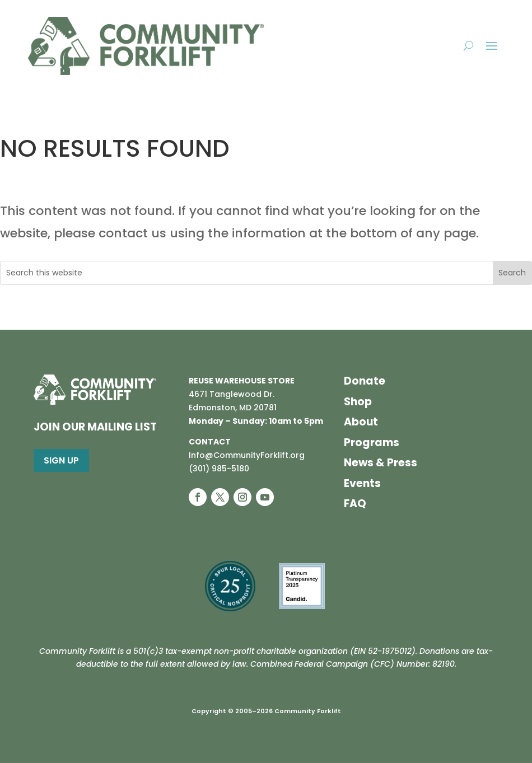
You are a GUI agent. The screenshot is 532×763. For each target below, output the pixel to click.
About (361, 422)
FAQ (355, 504)
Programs (372, 443)
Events (362, 483)
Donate (365, 381)
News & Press (381, 463)
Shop (358, 402)
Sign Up (61, 460)
